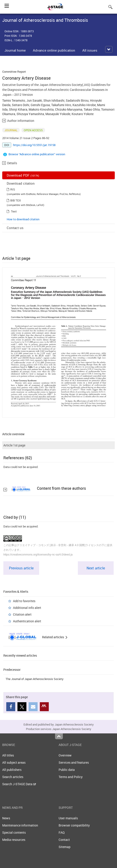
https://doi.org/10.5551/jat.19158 (34, 145)
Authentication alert (27, 621)
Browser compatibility (74, 825)
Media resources (14, 840)
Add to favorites (24, 601)
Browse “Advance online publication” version (37, 154)
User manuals (68, 818)
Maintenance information (20, 825)
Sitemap (65, 847)
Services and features (74, 762)
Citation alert (22, 614)
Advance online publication (54, 50)
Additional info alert (27, 608)
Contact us (15, 228)
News (6, 818)
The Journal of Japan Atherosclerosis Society (35, 679)
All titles (8, 755)
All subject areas (14, 762)
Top (59, 736)
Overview (65, 755)
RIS (13, 189)
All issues (90, 50)
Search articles (13, 777)
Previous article (21, 568)
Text (14, 211)
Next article (96, 568)
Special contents (14, 832)
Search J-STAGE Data (19, 784)
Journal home (15, 50)
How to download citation (23, 219)
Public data (67, 770)
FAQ (62, 832)
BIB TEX (16, 200)
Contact (64, 840)
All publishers (12, 770)
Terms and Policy (71, 777)
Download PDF (23, 175)
